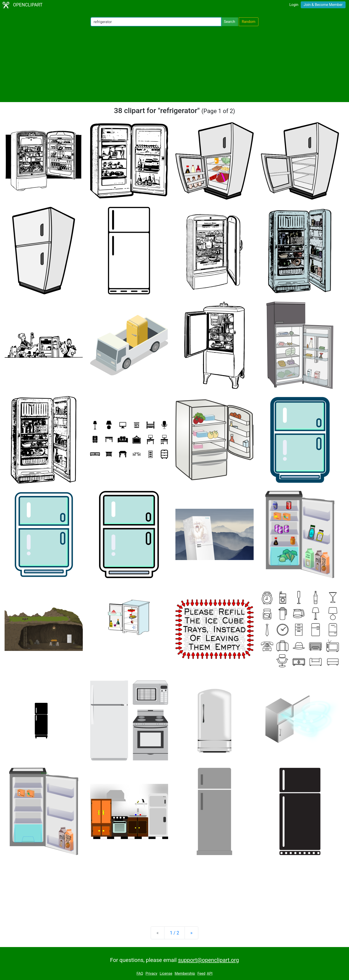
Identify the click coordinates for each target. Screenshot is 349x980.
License (166, 973)
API (210, 973)
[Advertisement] (174, 64)
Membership (185, 973)
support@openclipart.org (208, 960)
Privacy (151, 973)
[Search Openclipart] (156, 22)
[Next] (191, 933)
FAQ (140, 973)
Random (249, 22)
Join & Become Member (323, 5)
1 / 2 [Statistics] (175, 933)
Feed (201, 973)
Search (230, 22)
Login (294, 5)
